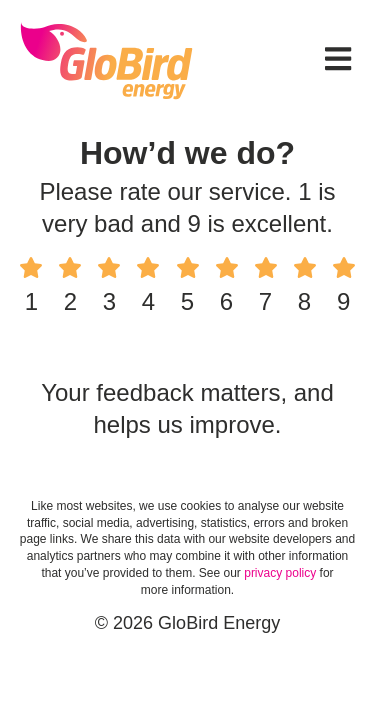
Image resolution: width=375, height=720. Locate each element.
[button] (338, 60)
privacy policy (280, 573)
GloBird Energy (106, 60)
